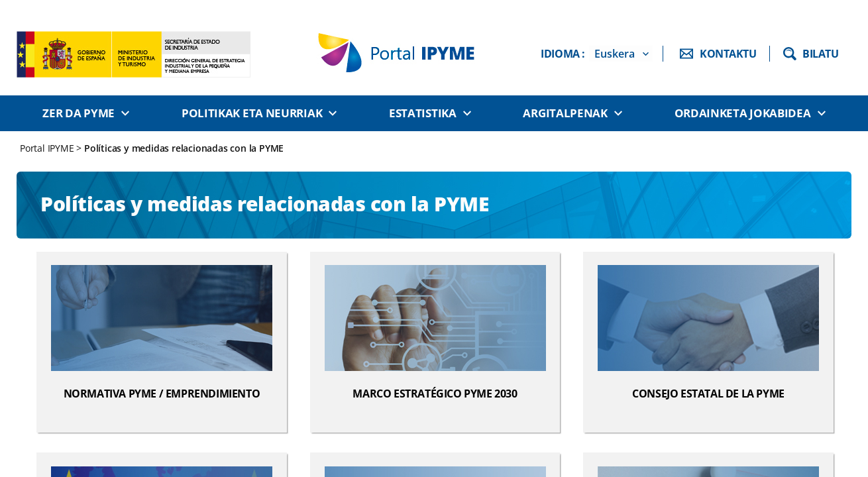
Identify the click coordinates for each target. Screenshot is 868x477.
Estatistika (423, 113)
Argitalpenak (565, 113)
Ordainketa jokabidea (743, 113)
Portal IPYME (48, 148)
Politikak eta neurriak (252, 113)
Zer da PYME (79, 113)
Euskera (615, 54)
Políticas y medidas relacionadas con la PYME (184, 148)
